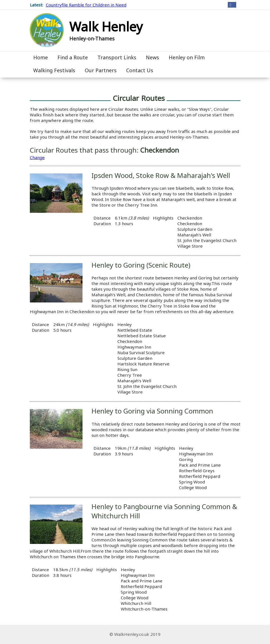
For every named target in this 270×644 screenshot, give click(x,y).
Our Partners (101, 70)
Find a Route (73, 57)
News (152, 57)
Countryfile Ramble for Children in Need (86, 5)
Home (41, 57)
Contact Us (140, 70)
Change (37, 157)
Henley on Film (187, 57)
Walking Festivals (54, 70)
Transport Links (117, 57)
